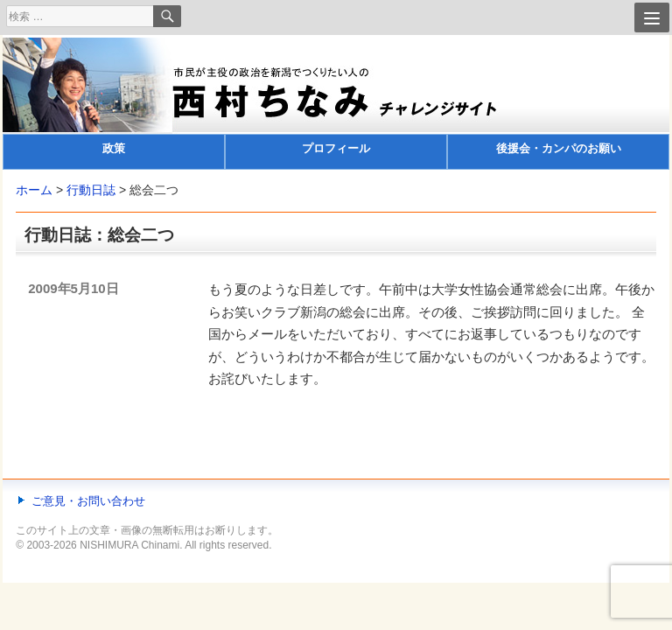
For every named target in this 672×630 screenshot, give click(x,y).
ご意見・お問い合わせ (88, 501)
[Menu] (652, 17)
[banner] (336, 104)
